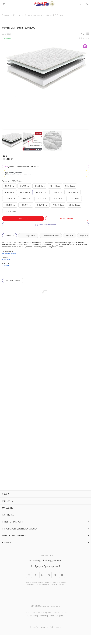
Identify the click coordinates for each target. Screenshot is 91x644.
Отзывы (69, 236)
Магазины (8, 508)
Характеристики (28, 236)
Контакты (8, 501)
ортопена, (6, 253)
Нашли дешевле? (16, 173)
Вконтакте (29, 575)
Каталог (7, 543)
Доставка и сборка (51, 236)
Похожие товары (13, 280)
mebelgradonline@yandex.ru (47, 560)
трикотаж (6, 259)
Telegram (36, 575)
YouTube (42, 575)
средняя (5, 265)
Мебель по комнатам (14, 536)
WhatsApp (55, 575)
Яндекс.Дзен (62, 575)
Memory (14, 253)
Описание (10, 236)
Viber (49, 575)
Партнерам (8, 515)
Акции (6, 494)
